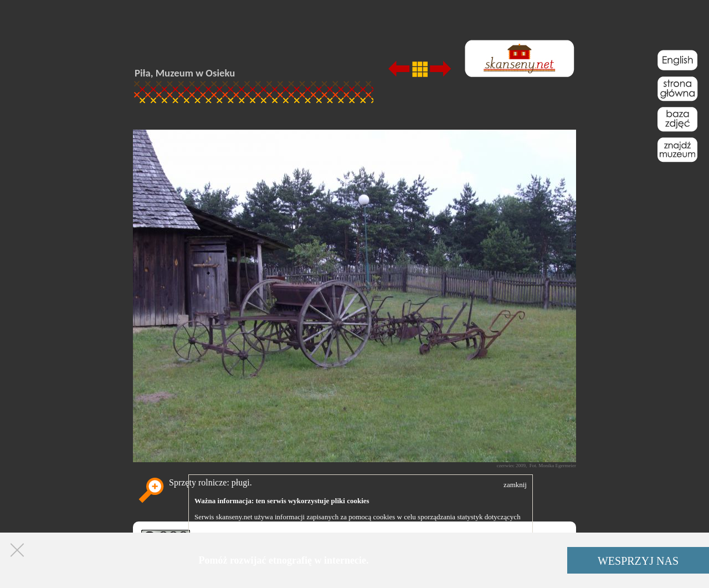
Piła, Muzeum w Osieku (185, 73)
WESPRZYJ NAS (638, 561)
